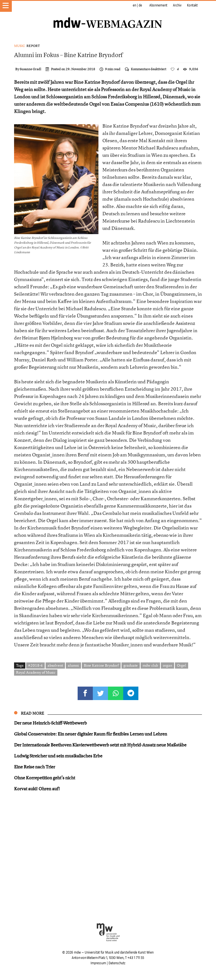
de (140, 5)
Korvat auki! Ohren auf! (37, 789)
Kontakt (192, 5)
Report (33, 46)
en (134, 5)
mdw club (150, 665)
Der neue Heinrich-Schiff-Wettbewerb (50, 723)
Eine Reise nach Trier (35, 767)
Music (20, 46)
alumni (73, 665)
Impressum (98, 963)
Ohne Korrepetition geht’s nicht (45, 778)
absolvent (55, 665)
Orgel (182, 665)
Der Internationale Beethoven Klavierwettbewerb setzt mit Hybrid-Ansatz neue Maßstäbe (100, 745)
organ (167, 665)
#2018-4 (35, 665)
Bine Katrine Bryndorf (101, 665)
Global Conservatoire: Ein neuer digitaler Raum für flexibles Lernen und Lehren (91, 734)
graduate (131, 665)
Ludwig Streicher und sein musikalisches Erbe (58, 756)
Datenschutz (117, 963)
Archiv (177, 5)
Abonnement (158, 5)
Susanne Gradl (30, 69)
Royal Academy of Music (36, 672)
